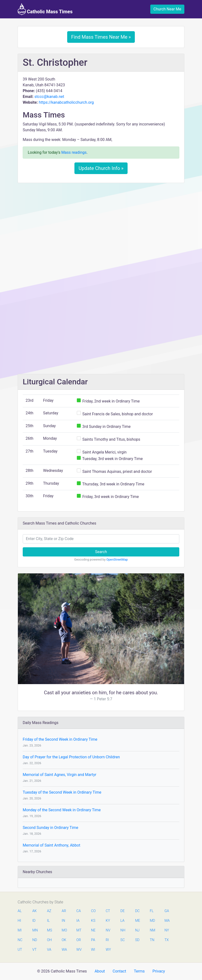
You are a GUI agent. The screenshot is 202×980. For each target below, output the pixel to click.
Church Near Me (167, 9)
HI (19, 921)
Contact (119, 971)
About (100, 971)
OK (64, 940)
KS (93, 921)
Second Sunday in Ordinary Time (50, 828)
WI (93, 950)
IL (48, 921)
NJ (137, 930)
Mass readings (74, 152)
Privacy (159, 971)
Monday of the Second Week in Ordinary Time (62, 810)
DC (137, 911)
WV (79, 950)
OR (79, 940)
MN (35, 930)
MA (167, 921)
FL (152, 911)
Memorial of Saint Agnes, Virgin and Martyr (60, 775)
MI (20, 930)
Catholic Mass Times (45, 9)
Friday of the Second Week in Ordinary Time (60, 739)
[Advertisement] (101, 223)
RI (107, 940)
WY (108, 950)
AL (20, 911)
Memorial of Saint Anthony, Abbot (51, 845)
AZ (49, 911)
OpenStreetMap (117, 559)
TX (167, 940)
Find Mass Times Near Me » (101, 37)
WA (64, 950)
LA (122, 921)
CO (93, 911)
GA (167, 911)
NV (108, 930)
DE (123, 911)
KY (108, 921)
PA (93, 940)
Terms (139, 971)
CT (108, 911)
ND (35, 940)
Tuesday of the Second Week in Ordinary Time (62, 792)
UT (20, 950)
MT (79, 930)
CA (79, 911)
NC (20, 940)
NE (93, 930)
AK (35, 911)
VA (49, 950)
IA (78, 921)
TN (152, 940)
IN (63, 921)
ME (137, 921)
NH (123, 930)
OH (50, 940)
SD (137, 940)
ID (34, 921)
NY (167, 930)
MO (64, 930)
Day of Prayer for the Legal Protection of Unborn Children (71, 757)
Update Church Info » (101, 168)
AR (64, 911)
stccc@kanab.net (49, 97)
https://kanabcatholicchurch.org (66, 102)
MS (50, 930)
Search (101, 552)
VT (34, 950)
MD (152, 921)
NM (152, 930)
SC (123, 940)
